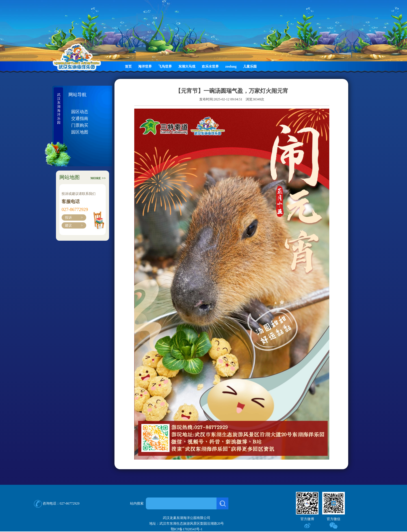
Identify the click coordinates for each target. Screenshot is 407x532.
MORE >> (98, 178)
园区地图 (80, 132)
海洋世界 (145, 66)
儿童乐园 (250, 66)
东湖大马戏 (187, 66)
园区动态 (80, 112)
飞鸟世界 (165, 66)
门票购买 (80, 125)
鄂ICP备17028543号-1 (187, 529)
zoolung (231, 66)
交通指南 (80, 119)
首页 (128, 66)
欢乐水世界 (210, 66)
